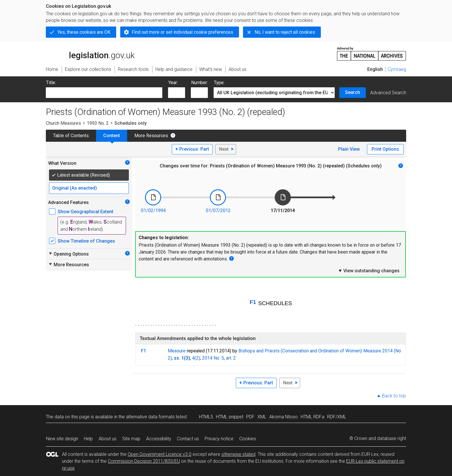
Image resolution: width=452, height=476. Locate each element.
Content (112, 136)
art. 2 (231, 358)
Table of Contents (71, 136)
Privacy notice (219, 439)
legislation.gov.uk (90, 53)
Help (88, 439)
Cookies (248, 439)
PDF (250, 417)
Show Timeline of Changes (86, 241)
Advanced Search (388, 93)
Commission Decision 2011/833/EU (144, 461)
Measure (177, 351)
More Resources (151, 136)
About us (108, 439)
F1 (253, 302)
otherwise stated (238, 454)
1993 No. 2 (98, 123)
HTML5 (206, 417)
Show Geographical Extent (85, 212)
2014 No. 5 (213, 358)
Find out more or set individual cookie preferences (182, 32)
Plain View (349, 149)
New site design (62, 439)
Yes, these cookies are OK (84, 32)
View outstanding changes (369, 271)
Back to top (394, 396)
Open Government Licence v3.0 (160, 454)
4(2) (196, 358)
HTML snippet (230, 417)
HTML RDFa (312, 417)
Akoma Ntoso (284, 417)
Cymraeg (397, 69)
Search (353, 92)
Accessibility (159, 439)
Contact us (188, 439)
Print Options (385, 149)
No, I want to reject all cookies (285, 32)
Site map (131, 439)
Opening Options (68, 254)
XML (262, 417)
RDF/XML (337, 417)
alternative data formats (150, 417)
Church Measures (63, 123)
